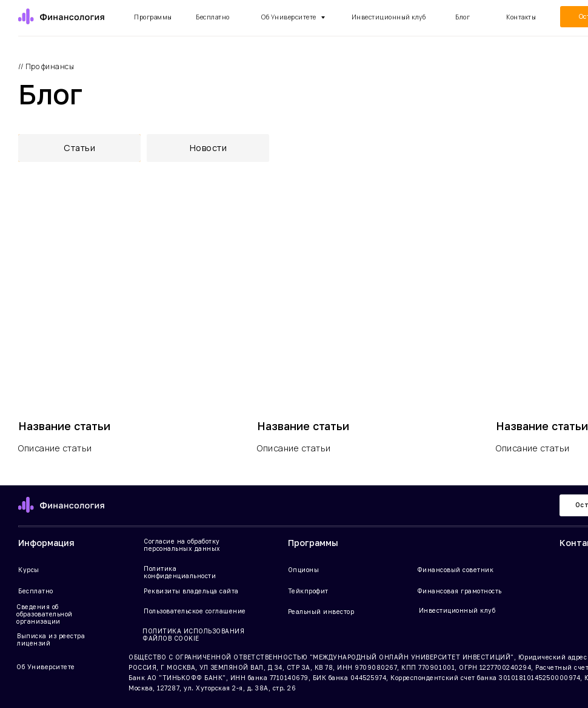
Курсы (29, 570)
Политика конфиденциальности (180, 572)
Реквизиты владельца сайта (191, 591)
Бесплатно (36, 591)
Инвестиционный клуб (389, 17)
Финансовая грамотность (459, 591)
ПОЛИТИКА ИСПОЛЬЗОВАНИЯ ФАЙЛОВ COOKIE (193, 635)
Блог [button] (463, 17)
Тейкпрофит (308, 591)
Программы (153, 17)
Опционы (304, 570)
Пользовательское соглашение (195, 611)
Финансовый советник (456, 570)
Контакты (521, 17)
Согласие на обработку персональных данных (182, 545)
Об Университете (289, 17)
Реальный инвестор (321, 612)
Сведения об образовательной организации (45, 614)
